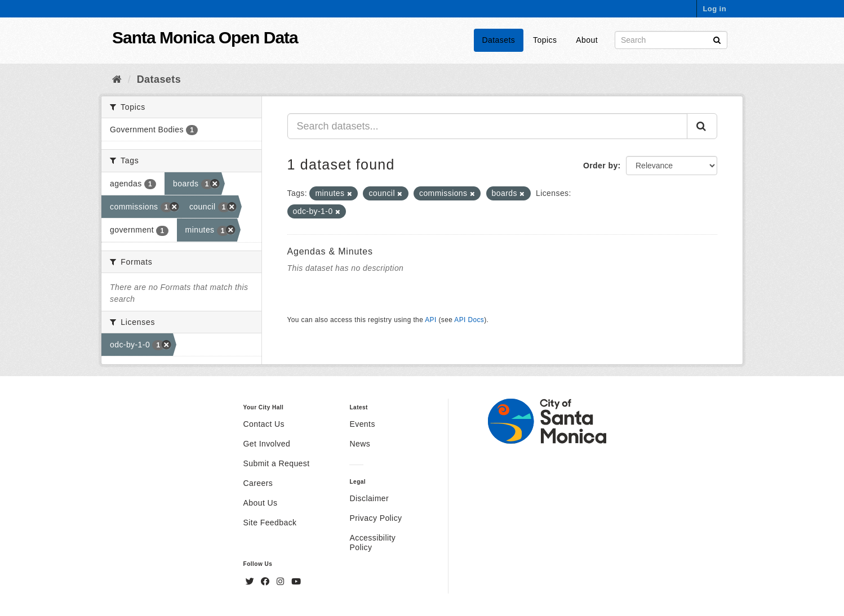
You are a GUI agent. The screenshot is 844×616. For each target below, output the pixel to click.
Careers (258, 483)
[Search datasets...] (488, 126)
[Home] (117, 79)
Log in (714, 9)
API (430, 320)
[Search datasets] (671, 40)
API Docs (469, 320)
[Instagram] (282, 582)
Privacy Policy (376, 518)
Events (362, 424)
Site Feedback (270, 523)
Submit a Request (277, 463)
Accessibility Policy (372, 543)
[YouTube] (296, 582)
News (360, 444)
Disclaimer (369, 498)
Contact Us (264, 424)
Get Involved (267, 444)
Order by (601, 166)
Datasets (499, 40)
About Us (261, 503)
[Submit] (717, 39)
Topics (545, 40)
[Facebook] (266, 582)
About (587, 40)
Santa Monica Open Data (205, 37)
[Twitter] (251, 582)
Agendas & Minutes (330, 251)
